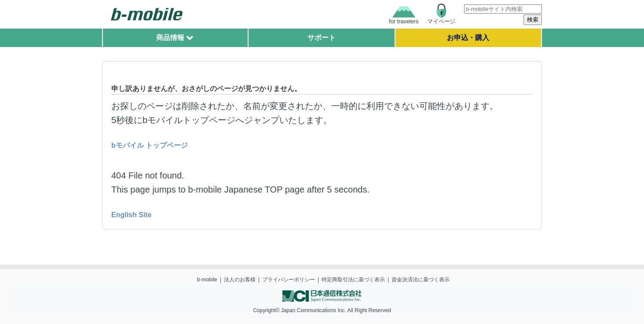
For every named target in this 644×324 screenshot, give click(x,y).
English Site (132, 215)
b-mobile (207, 280)
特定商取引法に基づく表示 (353, 280)
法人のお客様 (240, 280)
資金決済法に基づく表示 (421, 280)
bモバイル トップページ (150, 145)
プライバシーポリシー (289, 280)
